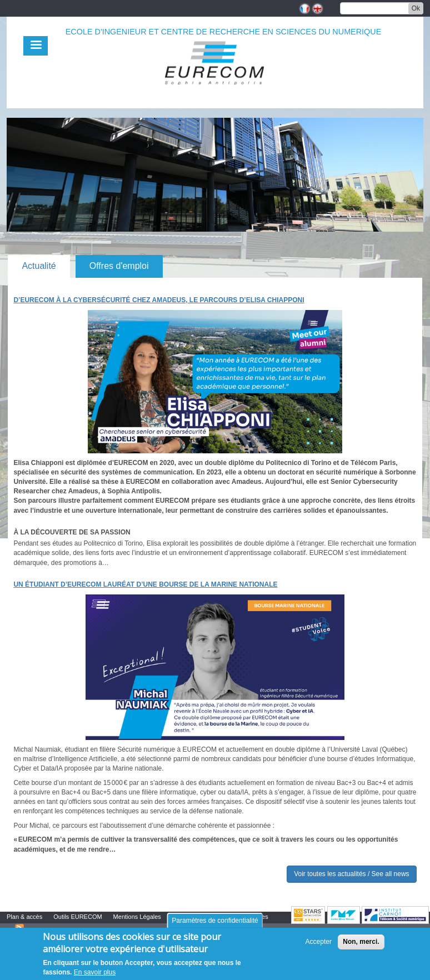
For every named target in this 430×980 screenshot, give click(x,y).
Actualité (39, 266)
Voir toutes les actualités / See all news (351, 874)
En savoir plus (95, 972)
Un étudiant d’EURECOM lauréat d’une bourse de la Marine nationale (145, 584)
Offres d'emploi (119, 266)
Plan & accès (24, 917)
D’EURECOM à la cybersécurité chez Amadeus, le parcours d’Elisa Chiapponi (159, 300)
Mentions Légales (137, 917)
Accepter (319, 942)
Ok (416, 8)
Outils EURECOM (77, 917)
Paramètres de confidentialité (215, 921)
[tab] (39, 266)
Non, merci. (361, 942)
